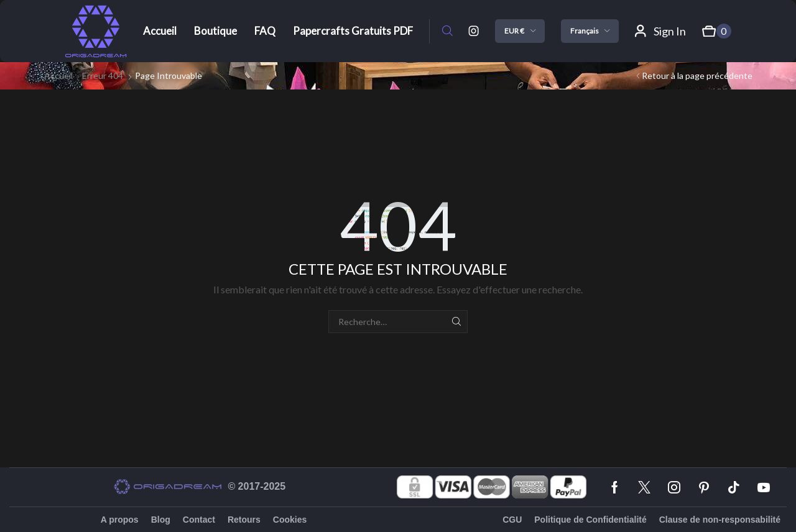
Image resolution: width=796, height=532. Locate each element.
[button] (447, 31)
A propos (120, 520)
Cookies (290, 520)
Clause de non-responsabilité (720, 520)
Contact (199, 520)
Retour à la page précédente (697, 76)
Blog (161, 520)
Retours (244, 520)
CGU (512, 520)
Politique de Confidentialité (590, 520)
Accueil (58, 76)
